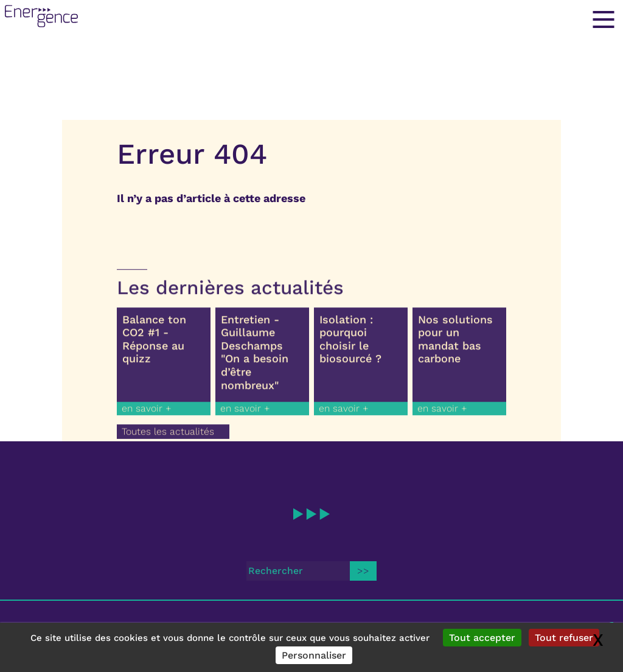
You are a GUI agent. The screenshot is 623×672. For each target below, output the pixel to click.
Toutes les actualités (168, 437)
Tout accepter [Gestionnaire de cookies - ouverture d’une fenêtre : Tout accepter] (482, 638)
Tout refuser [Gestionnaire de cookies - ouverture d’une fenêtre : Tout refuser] (564, 638)
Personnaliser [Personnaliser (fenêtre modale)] (314, 655)
